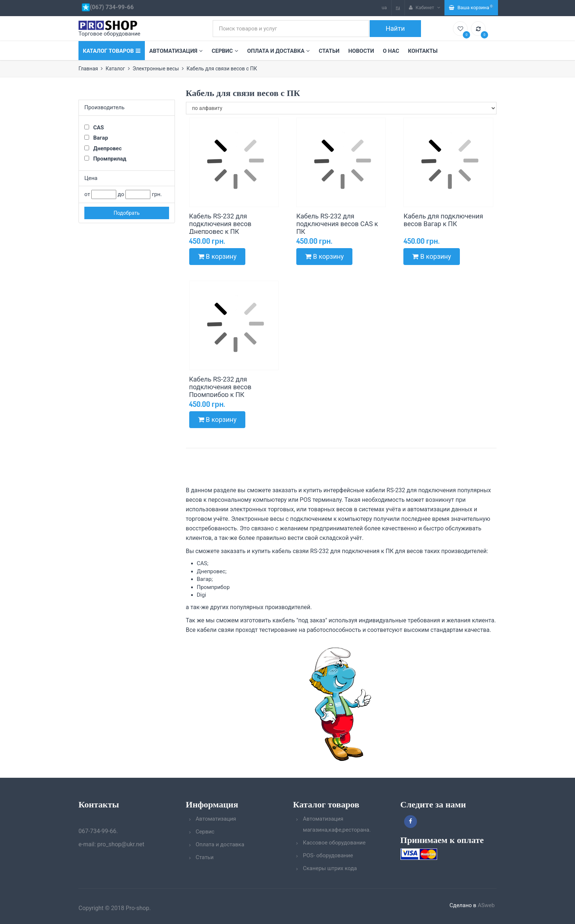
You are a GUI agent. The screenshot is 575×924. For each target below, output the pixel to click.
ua (384, 8)
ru (398, 8)
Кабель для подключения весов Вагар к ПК (443, 220)
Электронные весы (156, 69)
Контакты (423, 51)
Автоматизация (176, 51)
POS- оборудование (328, 855)
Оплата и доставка (279, 51)
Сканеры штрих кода (330, 868)
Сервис (225, 51)
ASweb (486, 905)
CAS (94, 128)
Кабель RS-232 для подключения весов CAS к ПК (337, 224)
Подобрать (127, 213)
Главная (88, 69)
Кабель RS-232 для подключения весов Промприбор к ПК (220, 387)
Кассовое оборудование (334, 843)
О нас (391, 51)
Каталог (115, 69)
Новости (361, 51)
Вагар (96, 138)
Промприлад (105, 159)
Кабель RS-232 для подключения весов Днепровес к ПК (220, 224)
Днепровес (103, 148)
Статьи (329, 51)
